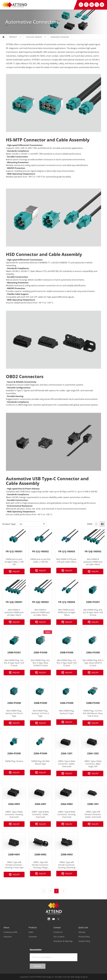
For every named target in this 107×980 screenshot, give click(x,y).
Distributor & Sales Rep (63, 941)
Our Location (59, 937)
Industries (8, 937)
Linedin (49, 919)
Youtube (54, 919)
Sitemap (82, 932)
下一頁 (63, 891)
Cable (31, 932)
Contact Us (58, 932)
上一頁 (44, 891)
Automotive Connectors (60, 37)
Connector (33, 937)
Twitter (58, 919)
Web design (75, 977)
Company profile (10, 932)
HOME (3, 37)
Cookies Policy (84, 941)
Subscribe (38, 966)
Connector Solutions (34, 37)
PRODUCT (13, 37)
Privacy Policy (84, 937)
